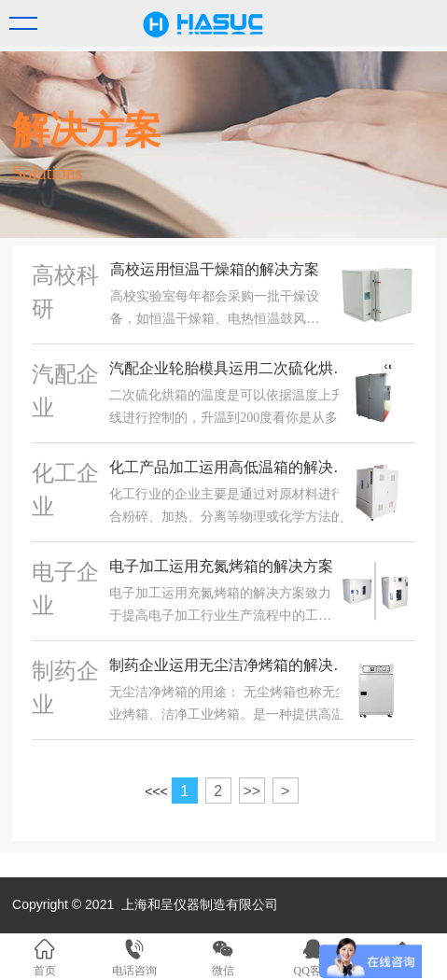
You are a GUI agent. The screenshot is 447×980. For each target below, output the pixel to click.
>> (251, 791)
